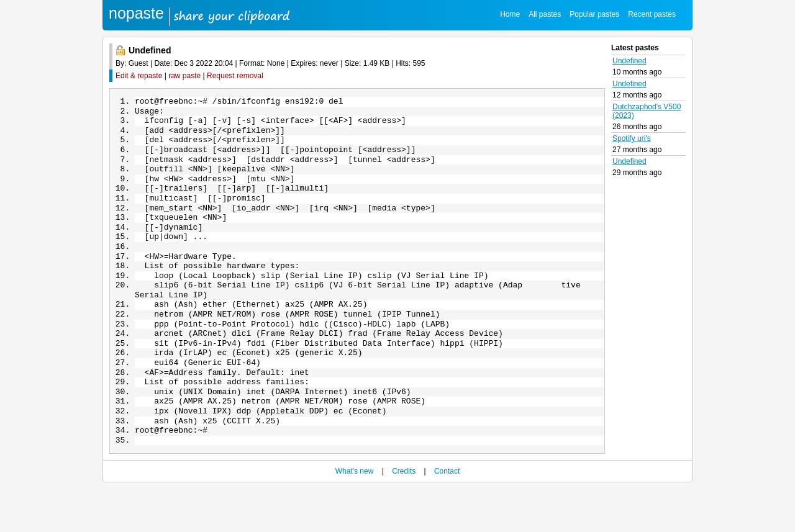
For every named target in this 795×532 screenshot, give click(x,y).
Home (510, 14)
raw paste (184, 76)
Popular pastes (594, 14)
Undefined (629, 61)
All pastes (545, 14)
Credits (404, 515)
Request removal (235, 76)
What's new (355, 515)
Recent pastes (652, 14)
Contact (447, 515)
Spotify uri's (632, 138)
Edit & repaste (139, 76)
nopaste (136, 13)
